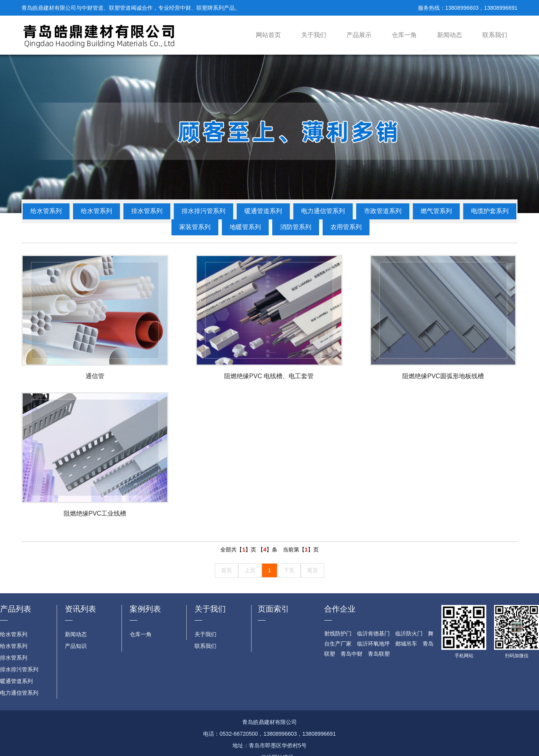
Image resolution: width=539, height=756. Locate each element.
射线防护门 (338, 633)
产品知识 (76, 646)
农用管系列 (346, 227)
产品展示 (359, 35)
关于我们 (314, 35)
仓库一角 (404, 35)
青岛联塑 (379, 654)
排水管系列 (147, 211)
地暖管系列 (245, 227)
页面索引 (273, 609)
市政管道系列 (383, 211)
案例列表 (145, 609)
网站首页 (268, 35)
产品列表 (16, 609)
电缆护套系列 (490, 211)
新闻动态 (450, 35)
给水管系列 (46, 211)
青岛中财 (352, 654)
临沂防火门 (409, 633)
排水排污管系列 (203, 211)
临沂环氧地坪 (373, 644)
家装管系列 (195, 227)
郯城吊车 (406, 644)
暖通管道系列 (263, 211)
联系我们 (495, 35)
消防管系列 (296, 227)
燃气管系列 (436, 211)
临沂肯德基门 (373, 633)
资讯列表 (80, 609)
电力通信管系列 (323, 211)
